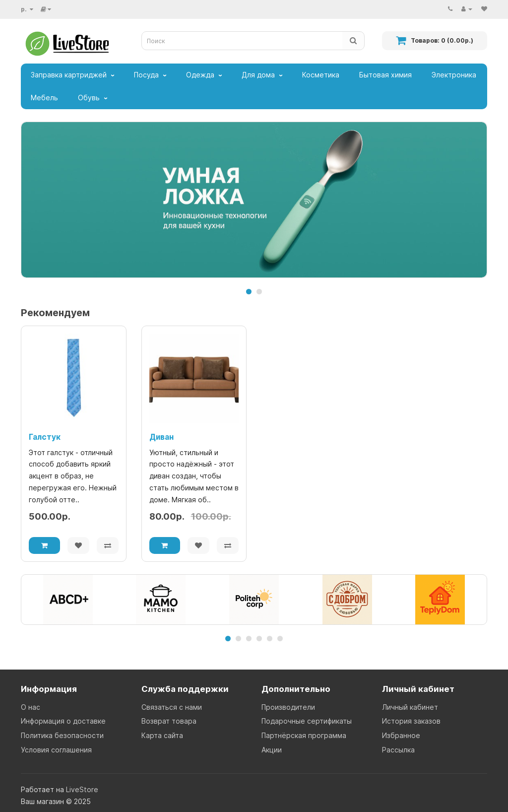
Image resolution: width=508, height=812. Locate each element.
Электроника (454, 75)
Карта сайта (162, 735)
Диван (161, 437)
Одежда (200, 75)
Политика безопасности (62, 735)
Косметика (321, 75)
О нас (31, 707)
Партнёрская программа (304, 735)
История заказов (411, 721)
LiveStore (82, 789)
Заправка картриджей (69, 75)
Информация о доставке (63, 721)
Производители (288, 707)
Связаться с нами (172, 707)
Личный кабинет (410, 707)
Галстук (45, 437)
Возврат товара (169, 721)
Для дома (258, 75)
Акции (272, 750)
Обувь (89, 98)
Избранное (401, 735)
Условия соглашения (56, 750)
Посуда (146, 75)
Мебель (44, 98)
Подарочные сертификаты (307, 721)
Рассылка (398, 750)
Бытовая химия (385, 75)
